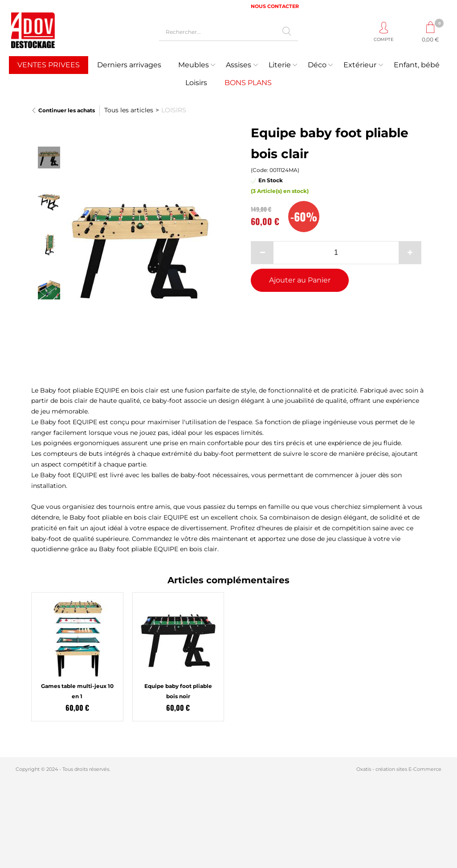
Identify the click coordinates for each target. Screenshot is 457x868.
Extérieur (360, 65)
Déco (317, 65)
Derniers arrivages (129, 65)
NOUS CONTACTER (275, 6)
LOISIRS (174, 110)
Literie (280, 65)
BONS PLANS (248, 83)
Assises (239, 65)
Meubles (194, 65)
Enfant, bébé (417, 65)
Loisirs (196, 83)
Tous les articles (129, 110)
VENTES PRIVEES (49, 65)
